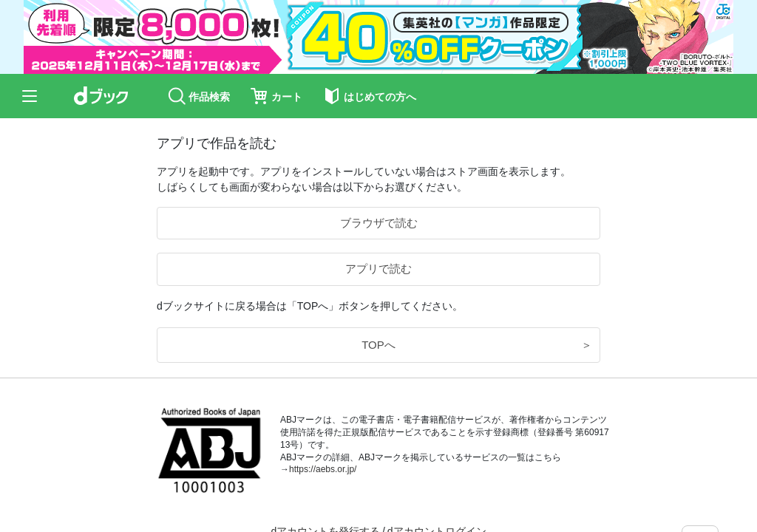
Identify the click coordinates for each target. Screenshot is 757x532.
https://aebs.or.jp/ (323, 469)
